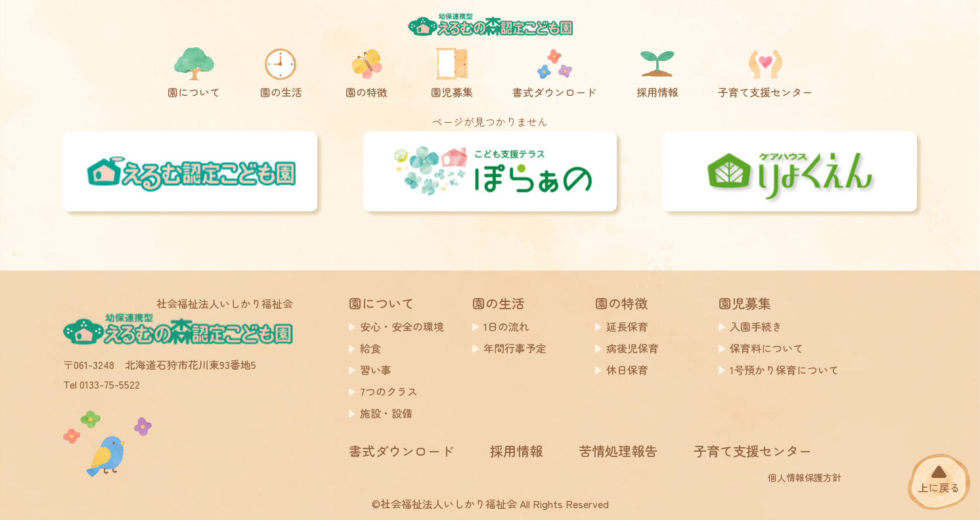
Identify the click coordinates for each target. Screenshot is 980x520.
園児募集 (745, 303)
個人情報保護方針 (805, 477)
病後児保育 (633, 348)
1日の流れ (506, 326)
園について (382, 303)
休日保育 (627, 370)
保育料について (767, 348)
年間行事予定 (515, 348)
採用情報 (516, 451)
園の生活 (499, 303)
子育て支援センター (753, 451)
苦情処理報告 (618, 451)
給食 (370, 348)
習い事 (376, 370)
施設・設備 (386, 413)
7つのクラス (389, 391)
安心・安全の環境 (402, 326)
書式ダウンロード (401, 451)
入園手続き (756, 326)
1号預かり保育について (784, 370)
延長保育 (627, 326)
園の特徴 (621, 303)
